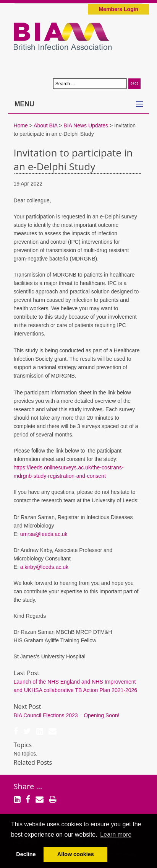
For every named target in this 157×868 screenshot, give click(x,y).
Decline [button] (26, 854)
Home (21, 125)
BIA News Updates (86, 125)
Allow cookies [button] (76, 854)
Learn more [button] (116, 835)
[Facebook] (16, 732)
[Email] (53, 732)
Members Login (119, 9)
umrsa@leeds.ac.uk (44, 534)
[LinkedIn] (40, 732)
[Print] (53, 800)
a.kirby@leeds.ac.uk (44, 567)
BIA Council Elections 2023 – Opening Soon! (67, 715)
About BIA (45, 125)
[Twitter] (27, 732)
